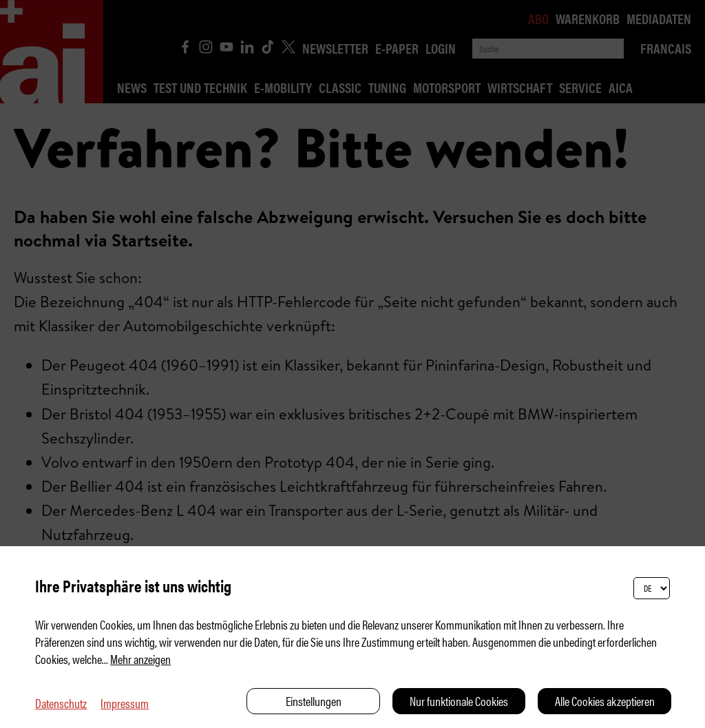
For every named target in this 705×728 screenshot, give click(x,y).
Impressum (125, 703)
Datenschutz (61, 703)
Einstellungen (314, 701)
